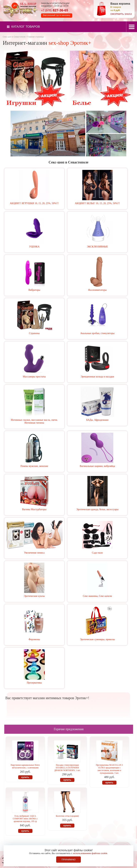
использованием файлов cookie (90, 853)
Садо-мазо (97, 553)
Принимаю (69, 860)
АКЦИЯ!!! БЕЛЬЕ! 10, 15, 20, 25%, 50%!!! (97, 203)
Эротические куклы (34, 596)
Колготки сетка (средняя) (67, 816)
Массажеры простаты (34, 377)
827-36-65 (55, 10)
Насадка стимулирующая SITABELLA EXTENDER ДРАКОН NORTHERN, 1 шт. (67, 768)
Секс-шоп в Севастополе (14, 37)
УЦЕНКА (34, 247)
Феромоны (34, 639)
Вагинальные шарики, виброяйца (97, 466)
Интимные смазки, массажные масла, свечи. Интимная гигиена (34, 421)
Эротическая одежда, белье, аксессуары (97, 509)
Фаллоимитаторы (97, 290)
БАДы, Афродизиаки (97, 420)
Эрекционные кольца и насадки (97, 377)
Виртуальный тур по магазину (57, 15)
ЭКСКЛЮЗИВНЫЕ (97, 247)
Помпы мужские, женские (34, 466)
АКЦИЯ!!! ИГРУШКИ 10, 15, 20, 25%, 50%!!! (34, 203)
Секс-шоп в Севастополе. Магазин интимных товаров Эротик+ (20, 9)
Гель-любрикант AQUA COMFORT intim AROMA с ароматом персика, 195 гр (25, 819)
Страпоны (34, 333)
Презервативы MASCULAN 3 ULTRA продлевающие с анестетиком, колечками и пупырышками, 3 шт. (109, 769)
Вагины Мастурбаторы (34, 509)
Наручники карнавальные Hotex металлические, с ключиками (25, 766)
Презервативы (34, 683)
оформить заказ (121, 14)
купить (25, 777)
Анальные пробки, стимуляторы (97, 333)
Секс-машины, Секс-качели (97, 596)
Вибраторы (34, 290)
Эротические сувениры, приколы (97, 639)
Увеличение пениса (34, 553)
